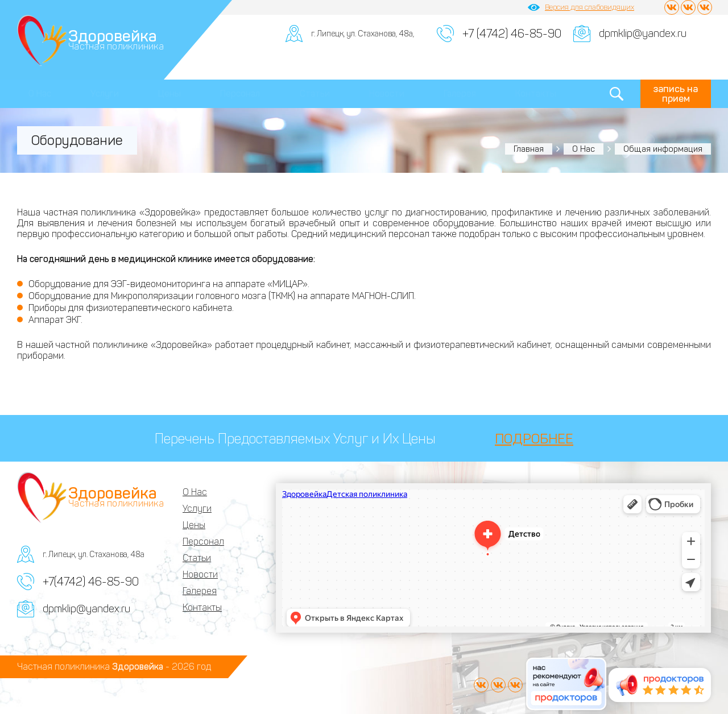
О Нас (40, 94)
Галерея (460, 94)
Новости (387, 94)
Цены (169, 94)
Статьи (315, 94)
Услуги (105, 94)
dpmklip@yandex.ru (643, 34)
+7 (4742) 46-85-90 (512, 34)
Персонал (240, 94)
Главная (529, 149)
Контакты (536, 94)
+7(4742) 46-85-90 (91, 582)
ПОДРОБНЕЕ (534, 439)
